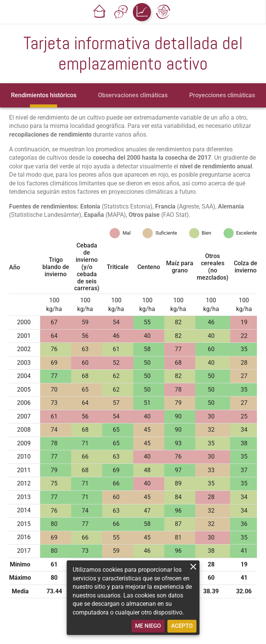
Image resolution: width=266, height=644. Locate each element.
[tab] (44, 95)
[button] (100, 12)
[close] (193, 567)
